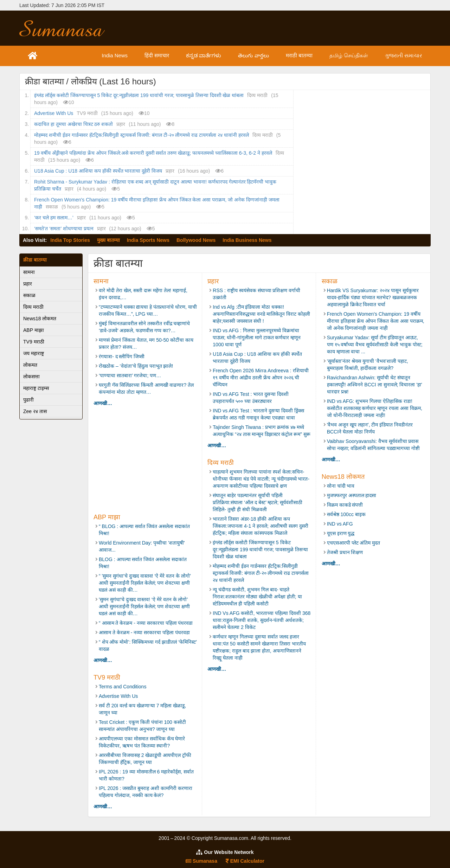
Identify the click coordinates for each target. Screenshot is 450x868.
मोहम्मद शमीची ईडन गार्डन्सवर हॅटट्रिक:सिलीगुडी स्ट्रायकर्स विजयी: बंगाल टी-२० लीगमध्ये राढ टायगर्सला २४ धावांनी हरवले (142, 135)
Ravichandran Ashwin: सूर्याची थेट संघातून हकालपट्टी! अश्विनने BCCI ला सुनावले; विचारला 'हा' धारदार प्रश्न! (375, 385)
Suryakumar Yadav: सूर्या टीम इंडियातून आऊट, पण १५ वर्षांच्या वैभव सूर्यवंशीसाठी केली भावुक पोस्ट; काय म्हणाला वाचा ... (375, 345)
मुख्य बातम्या (108, 240)
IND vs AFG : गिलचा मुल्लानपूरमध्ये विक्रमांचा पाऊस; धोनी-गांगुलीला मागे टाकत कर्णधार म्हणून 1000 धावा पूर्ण (257, 337)
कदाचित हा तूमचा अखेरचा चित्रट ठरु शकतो (73, 124)
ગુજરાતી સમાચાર (406, 56)
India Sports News (148, 240)
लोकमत (30, 365)
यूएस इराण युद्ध (341, 533)
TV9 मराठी (34, 342)
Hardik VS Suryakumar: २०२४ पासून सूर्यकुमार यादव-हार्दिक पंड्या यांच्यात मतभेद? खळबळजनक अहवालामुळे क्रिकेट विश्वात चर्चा (373, 297)
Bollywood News (196, 240)
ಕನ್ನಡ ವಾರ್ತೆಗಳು (216, 56)
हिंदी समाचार (172, 56)
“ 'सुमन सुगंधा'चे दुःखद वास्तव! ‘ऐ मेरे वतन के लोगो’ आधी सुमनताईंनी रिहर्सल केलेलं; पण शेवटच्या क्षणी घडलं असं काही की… (145, 583)
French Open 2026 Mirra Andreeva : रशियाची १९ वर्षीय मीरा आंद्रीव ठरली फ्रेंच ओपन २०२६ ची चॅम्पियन (261, 378)
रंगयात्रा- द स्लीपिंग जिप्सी (122, 356)
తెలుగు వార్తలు (263, 56)
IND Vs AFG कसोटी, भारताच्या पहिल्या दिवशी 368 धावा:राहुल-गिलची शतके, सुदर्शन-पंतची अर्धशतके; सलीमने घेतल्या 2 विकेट (262, 620)
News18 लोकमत (40, 319)
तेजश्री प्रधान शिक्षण (345, 552)
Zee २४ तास (35, 411)
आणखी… (103, 403)
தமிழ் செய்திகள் (354, 56)
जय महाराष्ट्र (34, 353)
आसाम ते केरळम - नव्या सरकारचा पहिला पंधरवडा (144, 632)
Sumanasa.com (68, 28)
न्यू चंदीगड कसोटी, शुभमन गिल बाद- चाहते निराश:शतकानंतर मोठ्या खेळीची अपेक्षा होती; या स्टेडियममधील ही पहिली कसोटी (257, 597)
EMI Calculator (245, 861)
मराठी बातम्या (307, 56)
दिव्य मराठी (33, 307)
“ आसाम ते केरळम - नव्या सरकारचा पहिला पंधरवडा (146, 623)
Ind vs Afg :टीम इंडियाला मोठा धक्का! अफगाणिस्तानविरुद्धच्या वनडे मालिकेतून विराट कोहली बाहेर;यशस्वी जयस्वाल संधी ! (261, 314)
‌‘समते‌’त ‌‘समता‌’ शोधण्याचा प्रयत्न (64, 229)
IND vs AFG (340, 524)
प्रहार (28, 284)
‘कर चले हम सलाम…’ (54, 218)
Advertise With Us (54, 113)
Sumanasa (201, 861)
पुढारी (28, 400)
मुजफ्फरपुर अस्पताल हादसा (352, 495)
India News (131, 56)
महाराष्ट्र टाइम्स (36, 388)
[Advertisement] (277, 28)
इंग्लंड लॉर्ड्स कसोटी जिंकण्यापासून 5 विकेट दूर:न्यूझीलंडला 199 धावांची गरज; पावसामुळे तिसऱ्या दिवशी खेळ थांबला (139, 95)
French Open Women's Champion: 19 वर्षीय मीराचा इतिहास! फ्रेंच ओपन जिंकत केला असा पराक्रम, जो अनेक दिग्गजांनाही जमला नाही (376, 321)
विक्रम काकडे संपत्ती (345, 505)
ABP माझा (34, 330)
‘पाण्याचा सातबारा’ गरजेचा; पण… (130, 375)
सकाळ (29, 295)
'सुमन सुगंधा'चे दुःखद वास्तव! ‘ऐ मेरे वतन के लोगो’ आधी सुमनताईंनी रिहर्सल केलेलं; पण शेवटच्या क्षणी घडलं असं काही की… (144, 606)
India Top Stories (70, 240)
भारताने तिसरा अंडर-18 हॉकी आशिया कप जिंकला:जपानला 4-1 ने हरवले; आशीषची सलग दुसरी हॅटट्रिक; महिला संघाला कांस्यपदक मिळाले (260, 526)
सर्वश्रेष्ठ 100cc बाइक (346, 514)
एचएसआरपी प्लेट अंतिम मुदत (354, 543)
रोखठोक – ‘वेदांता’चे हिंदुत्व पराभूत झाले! (137, 366)
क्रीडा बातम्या (35, 260)
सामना (29, 272)
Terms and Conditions (123, 687)
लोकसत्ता (31, 377)
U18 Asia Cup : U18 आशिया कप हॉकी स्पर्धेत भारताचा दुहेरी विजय (98, 171)
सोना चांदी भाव (341, 486)
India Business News (247, 240)
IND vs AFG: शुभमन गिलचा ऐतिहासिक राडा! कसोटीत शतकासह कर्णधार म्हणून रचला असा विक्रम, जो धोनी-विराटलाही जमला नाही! (375, 408)
